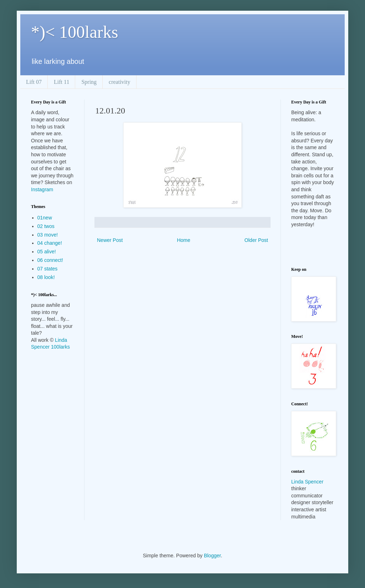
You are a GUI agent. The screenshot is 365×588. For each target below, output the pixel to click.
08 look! (46, 277)
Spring (89, 82)
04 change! (50, 243)
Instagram (42, 189)
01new (45, 218)
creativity (119, 82)
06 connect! (50, 260)
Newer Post (110, 240)
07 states (48, 269)
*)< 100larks (74, 32)
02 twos (46, 226)
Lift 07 (34, 82)
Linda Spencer (307, 482)
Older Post (256, 240)
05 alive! (47, 252)
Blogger (212, 556)
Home (183, 240)
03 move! (48, 235)
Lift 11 (61, 82)
